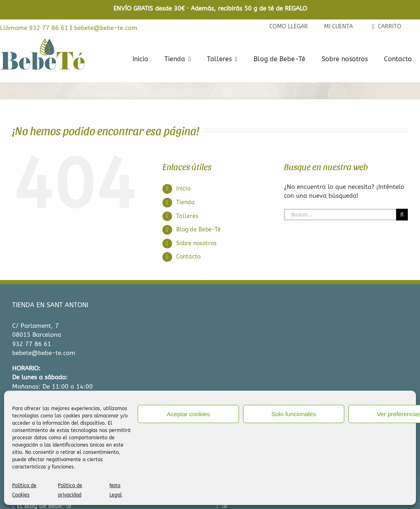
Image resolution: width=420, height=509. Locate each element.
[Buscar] (402, 215)
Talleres (187, 216)
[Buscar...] (340, 215)
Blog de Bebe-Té (198, 230)
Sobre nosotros (196, 243)
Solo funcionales (294, 414)
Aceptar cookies (189, 414)
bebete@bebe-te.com (106, 28)
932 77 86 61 (32, 344)
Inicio (183, 189)
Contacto (188, 257)
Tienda (185, 202)
